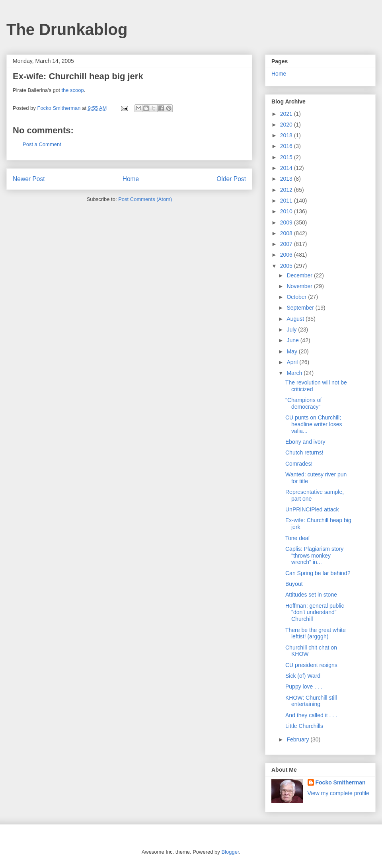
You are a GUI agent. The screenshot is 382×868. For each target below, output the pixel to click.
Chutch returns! (304, 453)
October (297, 297)
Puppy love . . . (304, 687)
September (301, 308)
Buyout (294, 584)
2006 (287, 255)
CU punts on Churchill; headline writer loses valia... (314, 424)
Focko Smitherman (341, 782)
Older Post (231, 179)
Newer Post (29, 179)
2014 (287, 168)
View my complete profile (338, 793)
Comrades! (299, 464)
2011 (287, 201)
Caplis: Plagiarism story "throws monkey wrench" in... (314, 556)
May (292, 351)
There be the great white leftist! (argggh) (316, 633)
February (298, 739)
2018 (287, 135)
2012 (287, 190)
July (292, 330)
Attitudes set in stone (311, 595)
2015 (287, 157)
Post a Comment (42, 144)
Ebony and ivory (305, 442)
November (300, 286)
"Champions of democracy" (303, 403)
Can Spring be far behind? (318, 573)
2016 (287, 146)
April (293, 362)
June (293, 340)
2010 (287, 211)
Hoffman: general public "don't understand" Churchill (315, 612)
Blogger (230, 852)
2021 (287, 114)
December (300, 275)
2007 (287, 244)
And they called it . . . (311, 715)
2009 (287, 222)
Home (131, 179)
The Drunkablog (67, 29)
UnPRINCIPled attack (312, 509)
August (296, 319)
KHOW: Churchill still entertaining (311, 701)
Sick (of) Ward (303, 676)
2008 (287, 233)
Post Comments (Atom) (145, 199)
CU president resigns (311, 665)
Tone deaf (298, 538)
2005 (287, 266)
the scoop (72, 90)
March (295, 373)
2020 (287, 125)
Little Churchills (304, 726)
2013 (287, 179)
